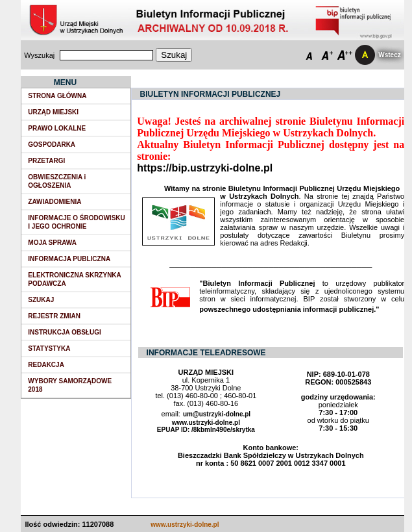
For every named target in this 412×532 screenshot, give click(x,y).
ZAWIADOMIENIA (55, 202)
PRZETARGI (46, 161)
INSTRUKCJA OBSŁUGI (64, 332)
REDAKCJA (46, 365)
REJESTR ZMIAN (54, 316)
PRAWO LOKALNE (57, 128)
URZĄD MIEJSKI (53, 112)
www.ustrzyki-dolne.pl (185, 525)
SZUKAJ (41, 300)
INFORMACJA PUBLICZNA (69, 259)
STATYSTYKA (49, 348)
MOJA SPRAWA (52, 243)
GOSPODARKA (52, 145)
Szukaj (174, 55)
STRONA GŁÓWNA (57, 96)
